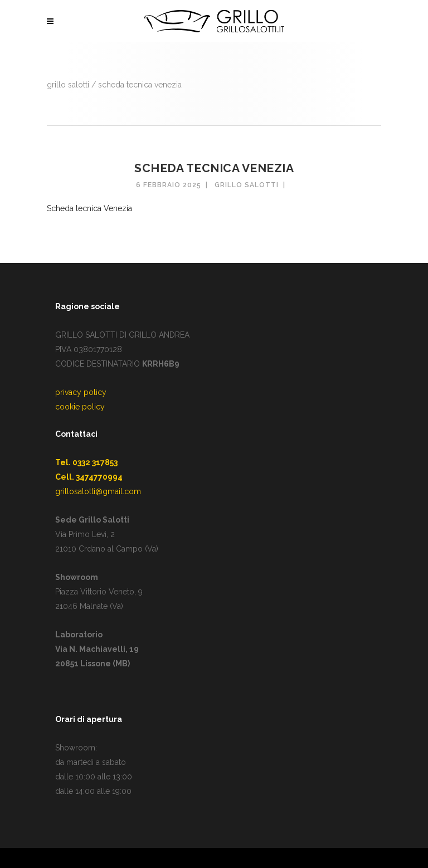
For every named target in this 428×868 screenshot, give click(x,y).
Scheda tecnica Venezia (89, 208)
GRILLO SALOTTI (68, 85)
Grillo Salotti (247, 185)
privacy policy (81, 392)
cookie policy (80, 407)
